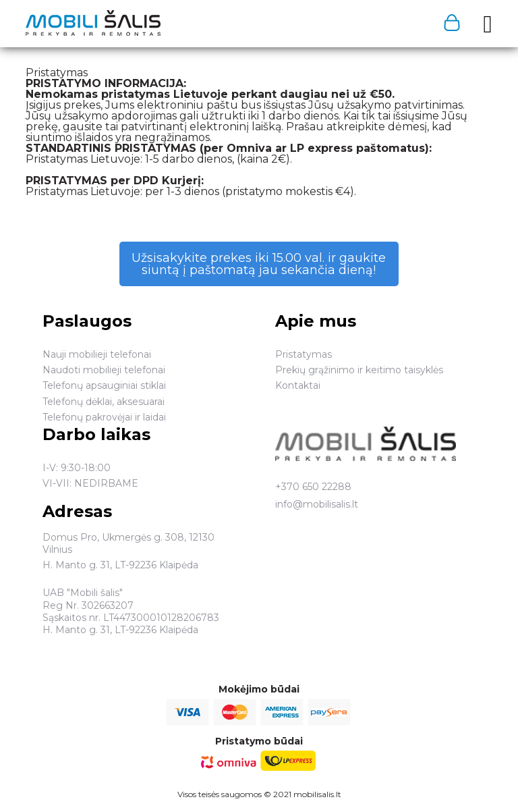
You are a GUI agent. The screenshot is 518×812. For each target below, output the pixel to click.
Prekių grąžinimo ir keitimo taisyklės (359, 370)
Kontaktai (298, 385)
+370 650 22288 (313, 487)
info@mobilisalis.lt (317, 504)
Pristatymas (304, 354)
